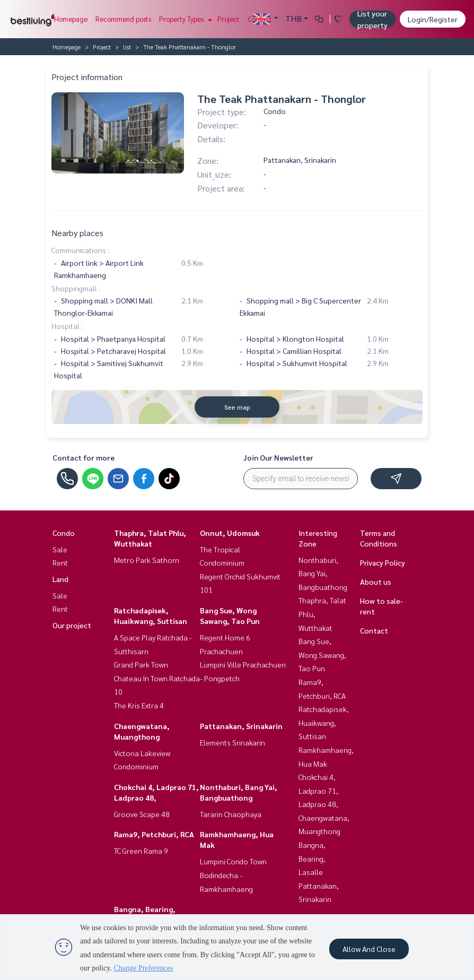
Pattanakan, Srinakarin (241, 726)
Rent (60, 562)
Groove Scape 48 (142, 814)
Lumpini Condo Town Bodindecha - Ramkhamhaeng (233, 875)
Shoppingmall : (76, 288)
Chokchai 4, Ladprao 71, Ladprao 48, (318, 790)
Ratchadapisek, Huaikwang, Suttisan (324, 722)
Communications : (80, 250)
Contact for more (84, 457)
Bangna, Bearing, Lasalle (312, 858)
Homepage (71, 19)
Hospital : (67, 326)
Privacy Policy (383, 562)
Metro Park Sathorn (147, 560)
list (127, 47)
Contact (260, 19)
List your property (372, 19)
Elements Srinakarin (232, 742)
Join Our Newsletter (278, 457)
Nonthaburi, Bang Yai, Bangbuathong (323, 573)
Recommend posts (123, 19)
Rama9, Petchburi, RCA (154, 834)
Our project (72, 625)
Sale (60, 549)
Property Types (184, 19)
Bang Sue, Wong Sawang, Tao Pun (322, 654)
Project (229, 19)
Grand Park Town (141, 664)
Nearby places (77, 233)
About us (376, 582)
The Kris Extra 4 (139, 705)
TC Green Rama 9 (141, 851)
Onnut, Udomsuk (230, 533)
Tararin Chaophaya (231, 814)
